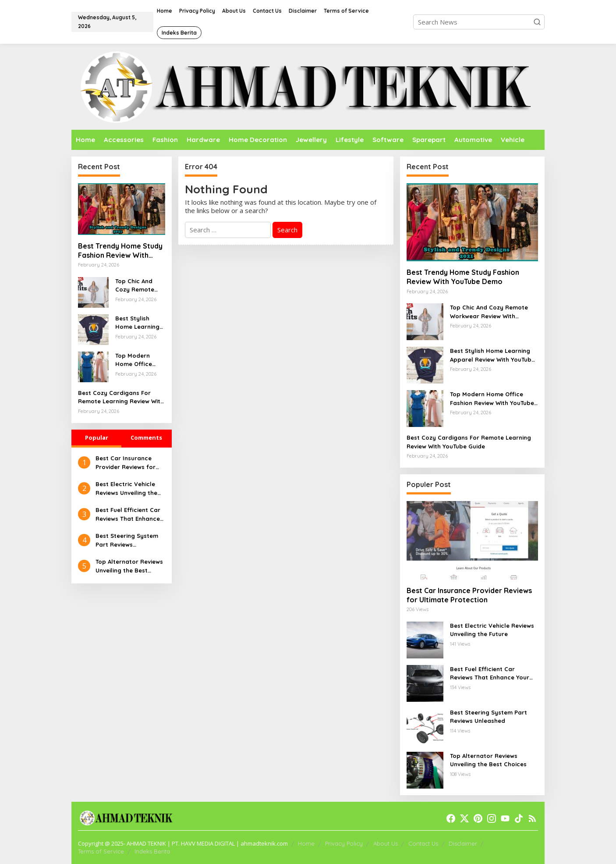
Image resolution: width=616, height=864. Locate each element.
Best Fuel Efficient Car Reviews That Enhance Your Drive (128, 515)
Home (306, 843)
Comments (146, 437)
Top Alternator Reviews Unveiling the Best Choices (129, 566)
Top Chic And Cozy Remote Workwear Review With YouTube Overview (135, 286)
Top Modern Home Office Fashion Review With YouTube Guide (137, 360)
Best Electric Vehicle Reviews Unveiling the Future (126, 489)
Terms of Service (101, 851)
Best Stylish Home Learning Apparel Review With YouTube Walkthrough (138, 323)
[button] (537, 22)
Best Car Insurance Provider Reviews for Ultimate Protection (126, 463)
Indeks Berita (152, 851)
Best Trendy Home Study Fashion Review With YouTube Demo (120, 251)
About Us (386, 843)
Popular (97, 437)
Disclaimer (463, 843)
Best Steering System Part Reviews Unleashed (127, 540)
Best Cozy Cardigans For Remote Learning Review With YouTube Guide (121, 398)
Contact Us (423, 843)
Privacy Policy (344, 843)
